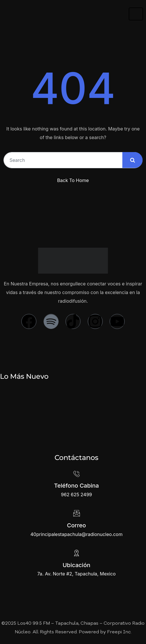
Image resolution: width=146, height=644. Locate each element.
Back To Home (73, 180)
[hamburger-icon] (136, 14)
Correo (76, 525)
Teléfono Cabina (76, 486)
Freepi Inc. (119, 632)
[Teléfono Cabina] (76, 473)
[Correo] (76, 513)
